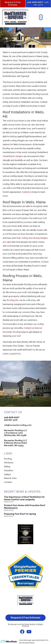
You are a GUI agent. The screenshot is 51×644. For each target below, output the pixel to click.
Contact (45, 262)
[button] (41, 17)
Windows (9, 463)
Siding (7, 467)
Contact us (27, 192)
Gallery (7, 474)
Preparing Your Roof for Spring (20, 514)
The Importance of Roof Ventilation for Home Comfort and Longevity (24, 498)
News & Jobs (10, 478)
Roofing (8, 459)
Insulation (9, 470)
